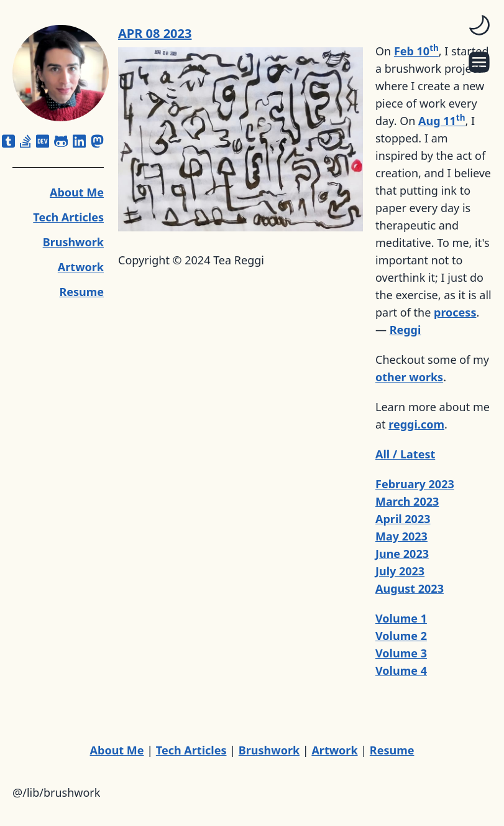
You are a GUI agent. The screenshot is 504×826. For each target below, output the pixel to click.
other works (409, 377)
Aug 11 (442, 121)
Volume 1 (401, 618)
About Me (77, 192)
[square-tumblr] (8, 141)
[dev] (43, 141)
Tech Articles (68, 217)
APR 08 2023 (155, 33)
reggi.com (416, 424)
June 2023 (402, 554)
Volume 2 (401, 636)
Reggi (405, 330)
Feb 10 (416, 51)
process (455, 312)
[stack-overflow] (25, 141)
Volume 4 (401, 671)
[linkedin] (79, 141)
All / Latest (405, 454)
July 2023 (400, 571)
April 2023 (403, 519)
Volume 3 (401, 653)
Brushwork (73, 242)
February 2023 (415, 484)
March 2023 (407, 501)
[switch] (479, 25)
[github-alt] (61, 141)
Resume (81, 292)
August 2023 (410, 588)
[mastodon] (97, 141)
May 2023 (401, 536)
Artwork (81, 267)
